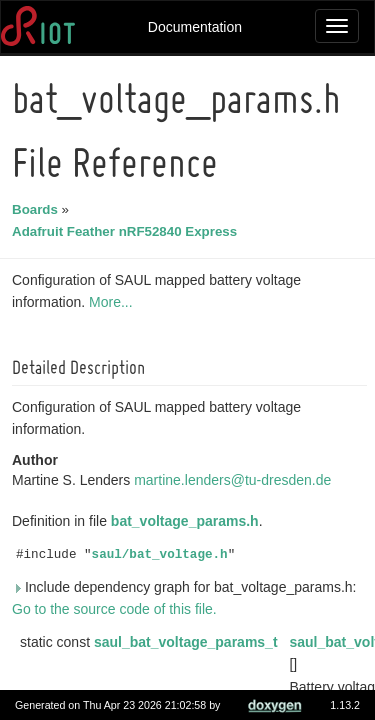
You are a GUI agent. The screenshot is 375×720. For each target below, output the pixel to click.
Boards (38, 209)
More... (114, 302)
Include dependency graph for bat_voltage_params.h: (187, 587)
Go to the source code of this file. (117, 609)
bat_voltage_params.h (188, 521)
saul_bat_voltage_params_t (189, 642)
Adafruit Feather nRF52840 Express (127, 231)
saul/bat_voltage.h (163, 555)
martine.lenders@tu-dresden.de (235, 480)
